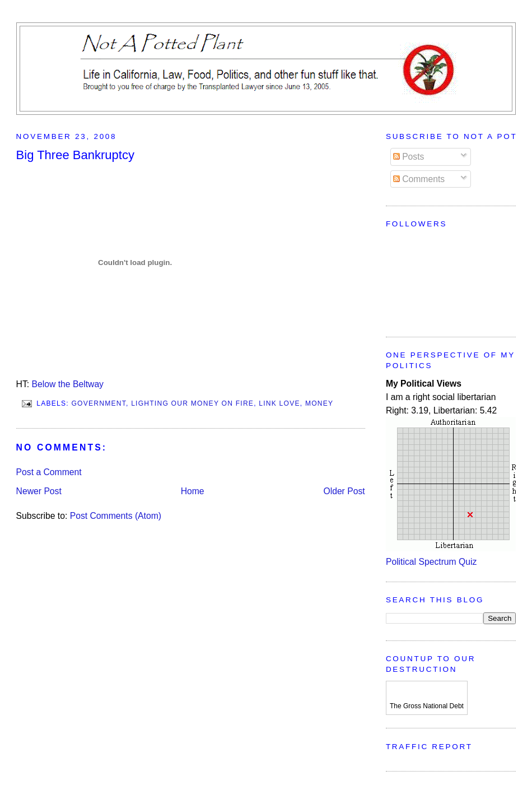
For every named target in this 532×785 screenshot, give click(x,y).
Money (319, 403)
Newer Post (39, 491)
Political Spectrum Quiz (431, 562)
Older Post (344, 491)
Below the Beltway (68, 384)
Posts (409, 157)
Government (99, 403)
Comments (419, 179)
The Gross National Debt (427, 706)
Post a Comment (49, 472)
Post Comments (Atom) (116, 516)
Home (193, 491)
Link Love (279, 403)
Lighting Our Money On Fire (192, 403)
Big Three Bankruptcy (75, 155)
